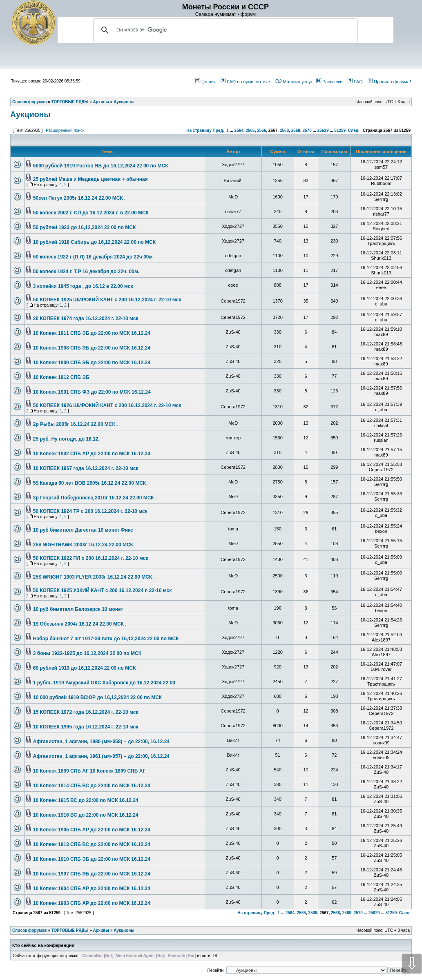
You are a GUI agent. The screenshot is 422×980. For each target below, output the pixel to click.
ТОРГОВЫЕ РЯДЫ (70, 930)
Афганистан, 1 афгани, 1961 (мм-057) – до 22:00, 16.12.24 (101, 756)
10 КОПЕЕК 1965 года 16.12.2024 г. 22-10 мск (86, 727)
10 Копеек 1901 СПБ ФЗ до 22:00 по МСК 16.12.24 (92, 392)
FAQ (355, 82)
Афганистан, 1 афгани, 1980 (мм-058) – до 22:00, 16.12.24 (101, 742)
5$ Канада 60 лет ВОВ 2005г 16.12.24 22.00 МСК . (91, 483)
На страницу (199, 130)
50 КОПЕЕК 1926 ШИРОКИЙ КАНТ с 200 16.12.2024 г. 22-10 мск (107, 405)
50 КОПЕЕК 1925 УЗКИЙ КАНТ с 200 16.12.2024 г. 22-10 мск (103, 590)
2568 (284, 130)
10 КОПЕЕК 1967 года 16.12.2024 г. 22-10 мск (86, 468)
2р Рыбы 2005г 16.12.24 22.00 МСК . (76, 424)
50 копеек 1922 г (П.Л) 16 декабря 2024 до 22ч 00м (93, 257)
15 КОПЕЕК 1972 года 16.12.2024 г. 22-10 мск (86, 712)
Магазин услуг (294, 82)
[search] (224, 30)
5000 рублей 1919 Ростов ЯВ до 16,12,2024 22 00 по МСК (101, 166)
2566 (261, 130)
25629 (323, 130)
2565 (250, 130)
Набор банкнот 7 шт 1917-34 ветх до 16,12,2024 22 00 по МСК (106, 639)
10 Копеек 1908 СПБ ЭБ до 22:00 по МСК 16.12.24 (92, 348)
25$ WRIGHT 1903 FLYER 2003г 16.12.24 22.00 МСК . (94, 577)
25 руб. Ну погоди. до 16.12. (66, 439)
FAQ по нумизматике (245, 82)
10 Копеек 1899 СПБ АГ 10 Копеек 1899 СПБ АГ (89, 771)
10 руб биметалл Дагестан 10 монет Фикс (83, 530)
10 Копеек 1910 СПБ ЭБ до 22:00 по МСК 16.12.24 (92, 859)
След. (354, 130)
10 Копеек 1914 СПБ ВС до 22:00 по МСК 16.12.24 (92, 786)
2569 (296, 130)
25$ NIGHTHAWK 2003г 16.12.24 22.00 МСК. (84, 545)
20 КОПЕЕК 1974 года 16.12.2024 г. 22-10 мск (86, 318)
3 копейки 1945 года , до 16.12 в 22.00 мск (83, 286)
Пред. (219, 130)
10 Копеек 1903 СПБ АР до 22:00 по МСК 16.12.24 (92, 903)
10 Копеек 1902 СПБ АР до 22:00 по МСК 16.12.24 (92, 454)
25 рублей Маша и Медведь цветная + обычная (90, 179)
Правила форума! (389, 82)
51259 (340, 130)
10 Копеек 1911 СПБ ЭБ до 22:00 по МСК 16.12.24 (92, 333)
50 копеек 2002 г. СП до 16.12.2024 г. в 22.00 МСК (91, 213)
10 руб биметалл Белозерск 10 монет (78, 609)
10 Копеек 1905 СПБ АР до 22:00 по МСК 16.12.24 (92, 830)
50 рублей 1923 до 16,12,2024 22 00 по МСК (84, 227)
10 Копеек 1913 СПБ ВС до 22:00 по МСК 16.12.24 (92, 844)
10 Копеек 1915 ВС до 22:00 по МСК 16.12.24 (86, 800)
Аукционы (30, 114)
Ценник (205, 82)
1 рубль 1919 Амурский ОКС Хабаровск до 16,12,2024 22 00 (104, 683)
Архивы (101, 930)
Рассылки (329, 82)
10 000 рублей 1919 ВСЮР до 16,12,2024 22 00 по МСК (97, 697)
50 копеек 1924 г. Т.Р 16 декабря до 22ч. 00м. (86, 272)
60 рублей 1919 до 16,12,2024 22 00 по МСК (84, 668)
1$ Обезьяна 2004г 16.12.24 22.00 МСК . (80, 624)
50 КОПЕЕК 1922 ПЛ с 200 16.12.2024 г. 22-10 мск (91, 558)
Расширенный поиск (65, 130)
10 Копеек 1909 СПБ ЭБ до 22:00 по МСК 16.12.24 (92, 363)
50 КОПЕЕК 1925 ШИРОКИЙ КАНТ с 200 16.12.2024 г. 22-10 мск (107, 300)
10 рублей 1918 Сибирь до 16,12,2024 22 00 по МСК (94, 242)
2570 (307, 130)
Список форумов (30, 930)
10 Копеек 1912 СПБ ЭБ (61, 377)
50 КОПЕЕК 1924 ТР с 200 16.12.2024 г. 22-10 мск (90, 511)
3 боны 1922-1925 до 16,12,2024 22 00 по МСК (87, 653)
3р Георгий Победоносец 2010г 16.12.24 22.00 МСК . (95, 498)
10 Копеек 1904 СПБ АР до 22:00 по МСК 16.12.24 (92, 889)
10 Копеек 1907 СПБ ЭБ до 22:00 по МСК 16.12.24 (92, 874)
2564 (239, 130)
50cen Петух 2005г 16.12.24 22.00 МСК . (79, 198)
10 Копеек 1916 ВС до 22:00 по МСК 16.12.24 (86, 815)
